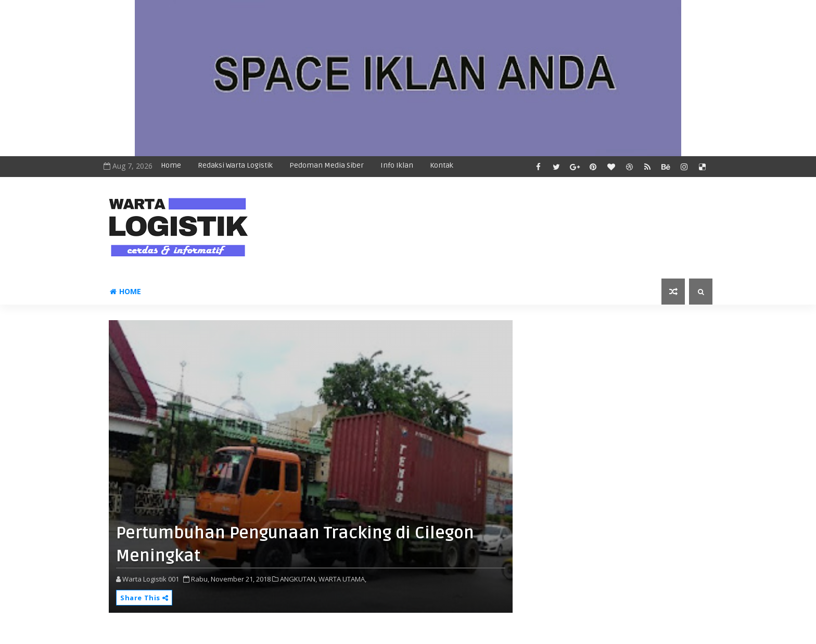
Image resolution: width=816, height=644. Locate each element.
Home (171, 165)
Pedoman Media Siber (327, 165)
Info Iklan (397, 165)
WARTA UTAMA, (342, 579)
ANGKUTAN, (298, 579)
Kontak (442, 165)
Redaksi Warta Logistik (235, 165)
